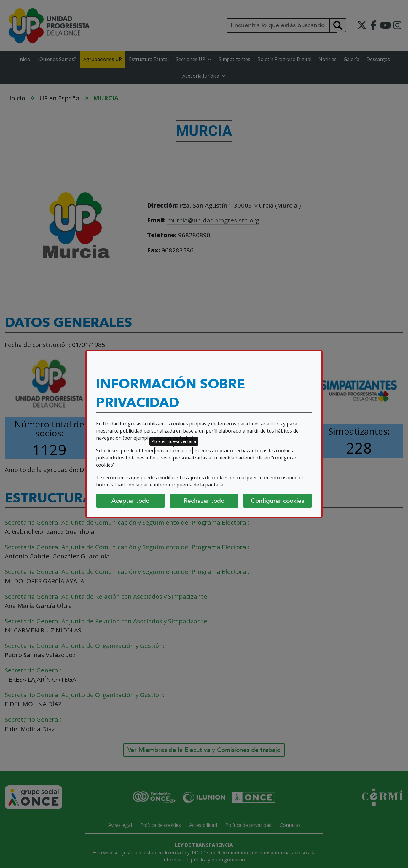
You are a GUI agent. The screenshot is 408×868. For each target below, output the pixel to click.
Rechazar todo (204, 501)
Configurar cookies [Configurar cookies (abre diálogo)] (278, 501)
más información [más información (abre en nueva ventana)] (174, 451)
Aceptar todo (130, 501)
